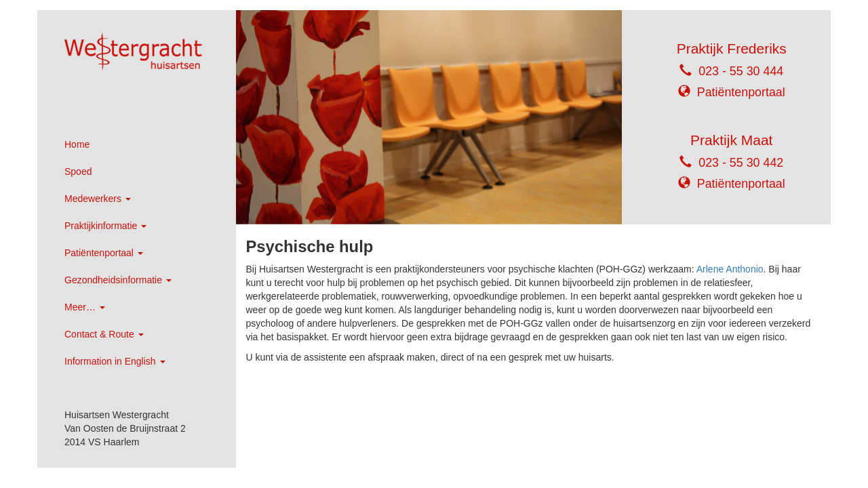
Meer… (85, 307)
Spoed (78, 171)
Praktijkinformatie (105, 226)
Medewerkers (98, 199)
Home (77, 144)
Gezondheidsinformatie (118, 280)
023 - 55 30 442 (741, 163)
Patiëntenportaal (104, 253)
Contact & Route (104, 334)
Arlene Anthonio (730, 269)
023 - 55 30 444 (741, 71)
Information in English (115, 361)
